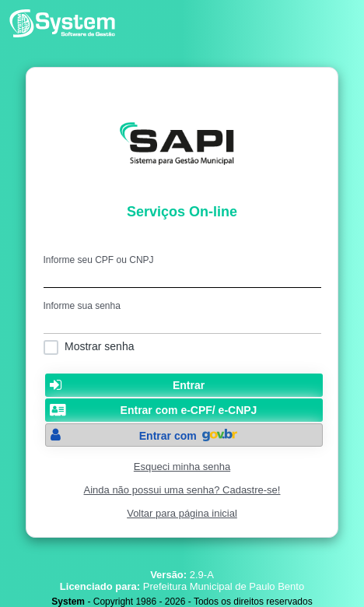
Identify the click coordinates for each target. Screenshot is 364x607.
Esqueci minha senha (182, 467)
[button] (184, 385)
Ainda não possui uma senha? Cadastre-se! (182, 490)
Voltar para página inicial (182, 513)
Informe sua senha (82, 306)
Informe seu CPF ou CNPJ (99, 260)
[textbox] (182, 277)
